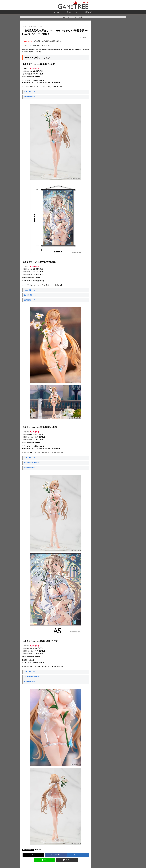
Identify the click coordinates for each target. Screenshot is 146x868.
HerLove (38, 850)
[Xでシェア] (33, 855)
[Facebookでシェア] (56, 855)
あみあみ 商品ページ (30, 295)
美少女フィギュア (28, 850)
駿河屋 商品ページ (29, 97)
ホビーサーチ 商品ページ (31, 463)
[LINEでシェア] (45, 860)
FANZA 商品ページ (30, 92)
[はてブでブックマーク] (78, 855)
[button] (67, 860)
